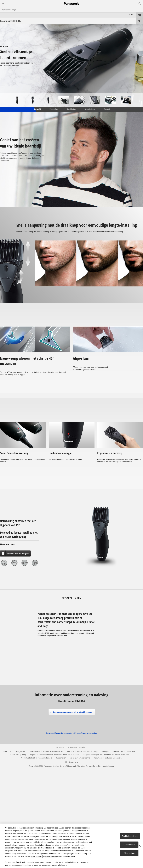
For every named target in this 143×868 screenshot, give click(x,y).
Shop (95, 751)
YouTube (82, 747)
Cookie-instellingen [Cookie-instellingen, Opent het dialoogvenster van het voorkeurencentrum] (130, 836)
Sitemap (70, 751)
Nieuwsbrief (118, 751)
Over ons (7, 751)
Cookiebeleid (34, 751)
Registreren (131, 751)
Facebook (60, 747)
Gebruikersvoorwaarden (53, 751)
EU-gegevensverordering (80, 758)
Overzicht (37, 109)
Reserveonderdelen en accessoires (108, 758)
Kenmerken (54, 109)
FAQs (24, 755)
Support (107, 109)
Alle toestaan (129, 853)
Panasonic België (9, 10)
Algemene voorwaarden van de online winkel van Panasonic (55, 755)
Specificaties (71, 109)
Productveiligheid (28, 758)
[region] (71, 846)
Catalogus (105, 751)
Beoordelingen (90, 109)
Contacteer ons (83, 751)
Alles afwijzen (129, 845)
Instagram (73, 747)
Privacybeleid (20, 751)
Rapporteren (61, 758)
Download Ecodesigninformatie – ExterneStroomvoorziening (71, 733)
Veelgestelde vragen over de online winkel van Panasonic (106, 755)
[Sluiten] (140, 846)
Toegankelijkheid (45, 758)
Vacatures (15, 755)
